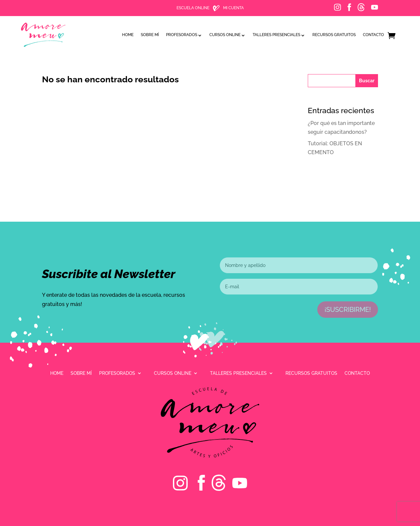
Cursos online (225, 35)
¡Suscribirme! (348, 310)
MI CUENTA (233, 8)
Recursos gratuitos (334, 35)
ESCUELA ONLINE (193, 8)
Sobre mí (150, 35)
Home (128, 35)
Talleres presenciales (276, 35)
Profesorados (182, 35)
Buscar (367, 81)
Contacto (373, 35)
